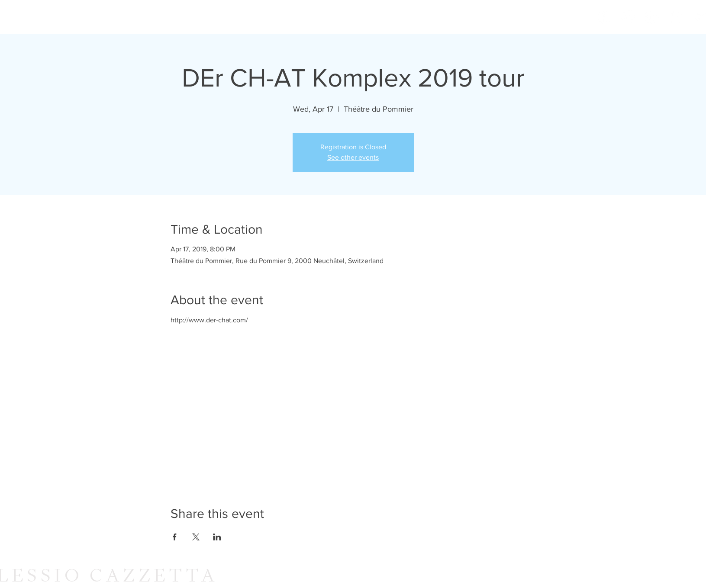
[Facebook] (604, 17)
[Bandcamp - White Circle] (676, 17)
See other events (353, 157)
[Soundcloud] (628, 17)
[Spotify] (652, 17)
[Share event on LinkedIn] (217, 537)
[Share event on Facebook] (175, 537)
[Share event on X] (196, 537)
